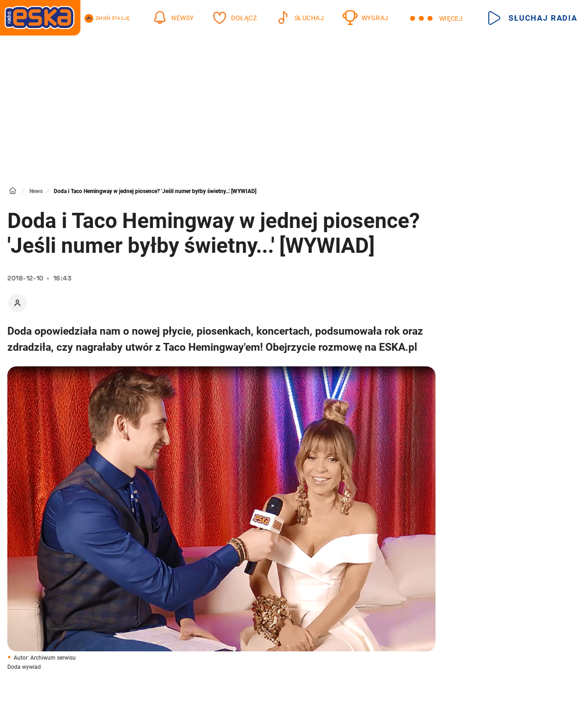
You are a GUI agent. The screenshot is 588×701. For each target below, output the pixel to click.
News (36, 191)
